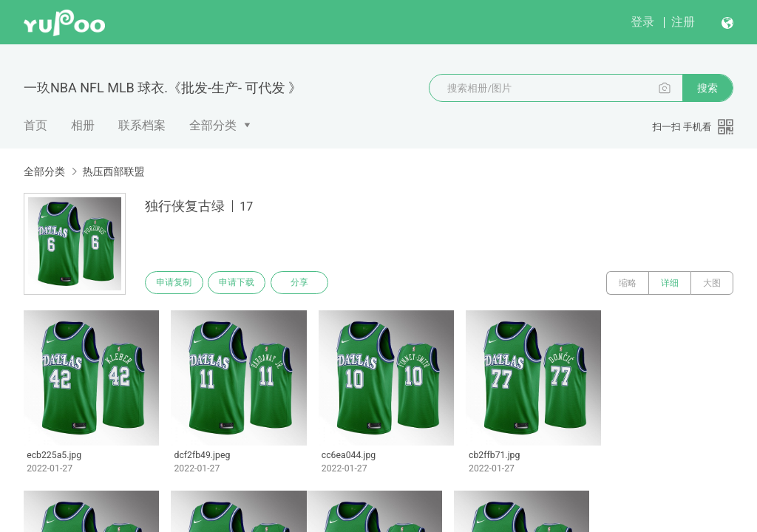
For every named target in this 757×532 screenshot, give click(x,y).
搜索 (707, 88)
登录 (642, 22)
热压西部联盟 (113, 171)
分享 (309, 283)
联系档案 (142, 125)
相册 (83, 125)
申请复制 (176, 283)
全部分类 (213, 125)
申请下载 (242, 283)
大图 (712, 283)
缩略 (628, 283)
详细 (670, 283)
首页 (35, 125)
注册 (683, 22)
